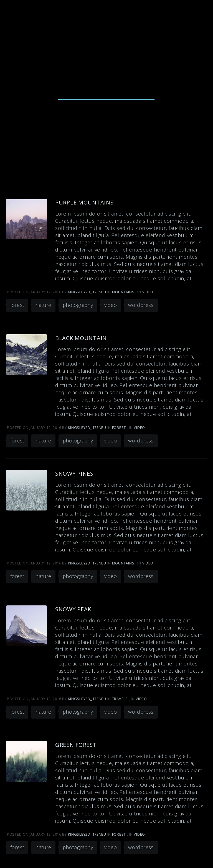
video (111, 305)
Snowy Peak (73, 609)
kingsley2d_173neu (88, 292)
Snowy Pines (74, 474)
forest (17, 305)
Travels (120, 699)
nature (43, 305)
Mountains (123, 292)
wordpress (141, 305)
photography (78, 305)
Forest (119, 427)
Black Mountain (81, 338)
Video (148, 292)
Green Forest (76, 745)
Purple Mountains (84, 202)
